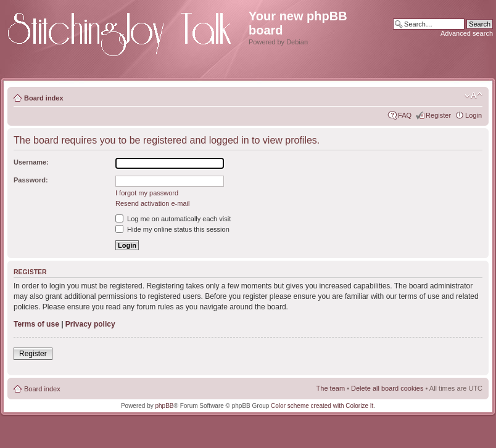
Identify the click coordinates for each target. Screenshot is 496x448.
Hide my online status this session (172, 229)
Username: (31, 162)
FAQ (405, 115)
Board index (44, 98)
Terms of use (36, 324)
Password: (31, 180)
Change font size (473, 96)
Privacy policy (90, 324)
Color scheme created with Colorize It (322, 406)
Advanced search (467, 33)
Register (438, 115)
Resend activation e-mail (152, 203)
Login (473, 115)
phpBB (165, 406)
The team (331, 388)
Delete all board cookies (387, 388)
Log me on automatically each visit (173, 219)
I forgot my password (147, 193)
